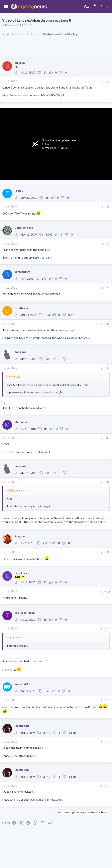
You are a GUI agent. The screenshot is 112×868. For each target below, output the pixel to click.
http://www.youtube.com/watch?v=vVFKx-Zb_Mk (34, 95)
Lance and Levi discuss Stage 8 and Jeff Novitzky (33, 800)
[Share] (102, 82)
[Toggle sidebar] (101, 7)
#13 (107, 742)
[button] (6, 7)
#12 (107, 700)
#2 (108, 207)
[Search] (107, 7)
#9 (108, 552)
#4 (108, 288)
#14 (107, 786)
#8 (108, 482)
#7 (108, 438)
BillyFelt (10, 25)
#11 (107, 629)
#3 (108, 244)
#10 (107, 592)
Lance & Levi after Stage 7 (19, 756)
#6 (108, 368)
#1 (108, 82)
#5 (108, 324)
